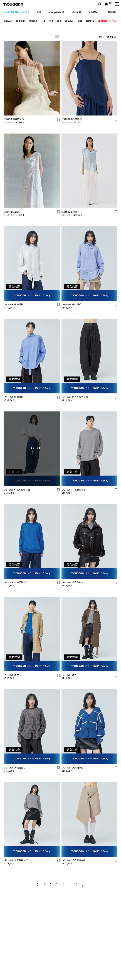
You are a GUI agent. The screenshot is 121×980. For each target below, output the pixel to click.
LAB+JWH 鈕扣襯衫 (13, 304)
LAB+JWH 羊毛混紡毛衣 (74, 490)
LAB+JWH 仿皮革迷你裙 (16, 860)
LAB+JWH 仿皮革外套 (72, 582)
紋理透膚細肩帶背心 (14, 119)
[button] (8, 21)
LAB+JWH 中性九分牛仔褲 (75, 397)
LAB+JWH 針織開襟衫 (15, 767)
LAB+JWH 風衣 (11, 675)
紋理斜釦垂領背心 (13, 212)
